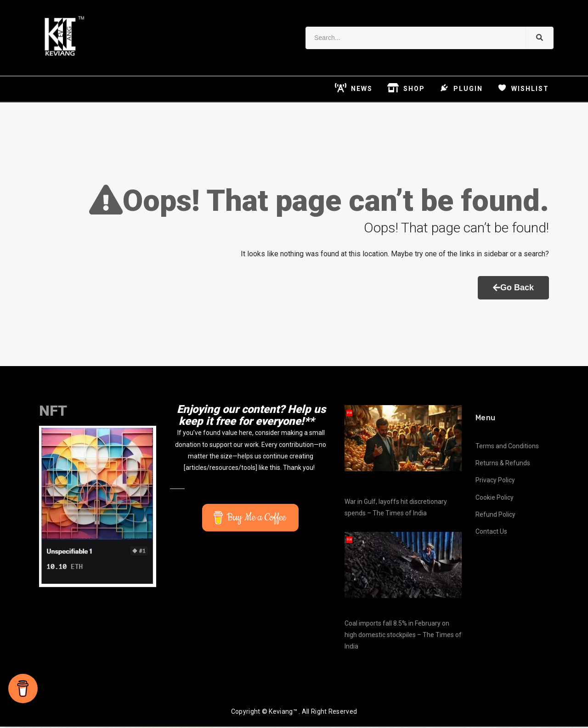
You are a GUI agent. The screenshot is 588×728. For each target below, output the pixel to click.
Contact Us (491, 533)
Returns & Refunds (503, 465)
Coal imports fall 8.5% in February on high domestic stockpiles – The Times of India (403, 636)
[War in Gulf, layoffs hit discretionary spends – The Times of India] (403, 440)
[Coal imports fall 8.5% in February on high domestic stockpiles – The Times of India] (403, 567)
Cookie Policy (495, 499)
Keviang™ (283, 713)
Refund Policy (495, 516)
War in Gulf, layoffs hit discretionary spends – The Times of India (396, 509)
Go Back (513, 289)
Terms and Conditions (507, 448)
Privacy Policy (495, 482)
